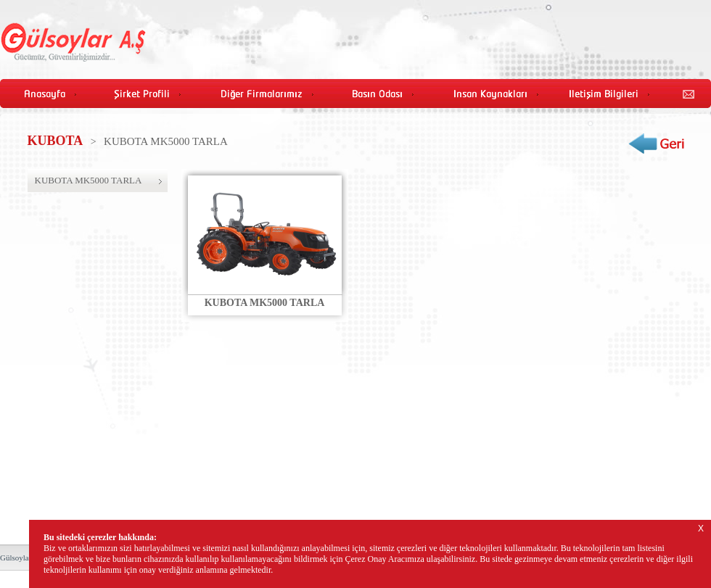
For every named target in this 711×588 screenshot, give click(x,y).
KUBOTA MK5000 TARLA (89, 180)
